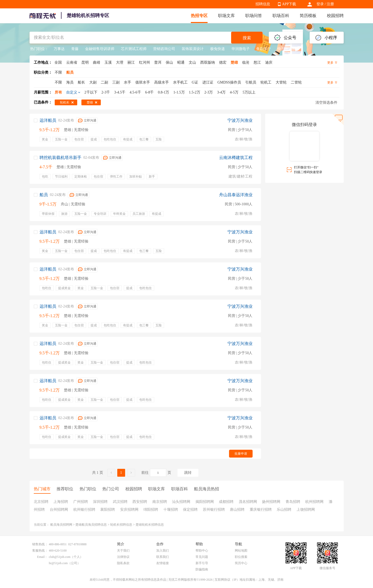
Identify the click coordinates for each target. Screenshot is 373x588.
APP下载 (289, 4)
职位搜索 (241, 557)
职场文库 (226, 16)
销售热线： (40, 544)
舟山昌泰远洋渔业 (236, 195)
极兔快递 (218, 49)
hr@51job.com (58, 563)
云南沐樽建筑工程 (236, 158)
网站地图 (241, 551)
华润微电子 (241, 49)
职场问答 (254, 16)
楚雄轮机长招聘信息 (150, 525)
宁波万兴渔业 (240, 120)
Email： (43, 557)
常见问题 (202, 557)
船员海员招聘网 (61, 525)
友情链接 (163, 563)
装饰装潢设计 (193, 49)
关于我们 (123, 551)
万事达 (59, 49)
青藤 (75, 49)
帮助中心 (202, 551)
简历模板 (308, 16)
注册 (330, 4)
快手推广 (285, 49)
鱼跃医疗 (264, 49)
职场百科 (281, 16)
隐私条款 (123, 563)
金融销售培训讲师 (100, 49)
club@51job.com (60, 557)
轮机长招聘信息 (121, 525)
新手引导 (202, 563)
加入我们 (163, 551)
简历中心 (241, 563)
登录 (320, 4)
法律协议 (123, 557)
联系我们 (163, 557)
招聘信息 (263, 4)
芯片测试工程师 (134, 49)
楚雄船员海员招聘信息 (91, 525)
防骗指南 (202, 569)
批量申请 (241, 454)
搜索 (247, 38)
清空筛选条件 (326, 103)
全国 (58, 62)
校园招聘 (335, 16)
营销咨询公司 (164, 49)
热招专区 (199, 16)
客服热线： (40, 551)
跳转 (188, 473)
